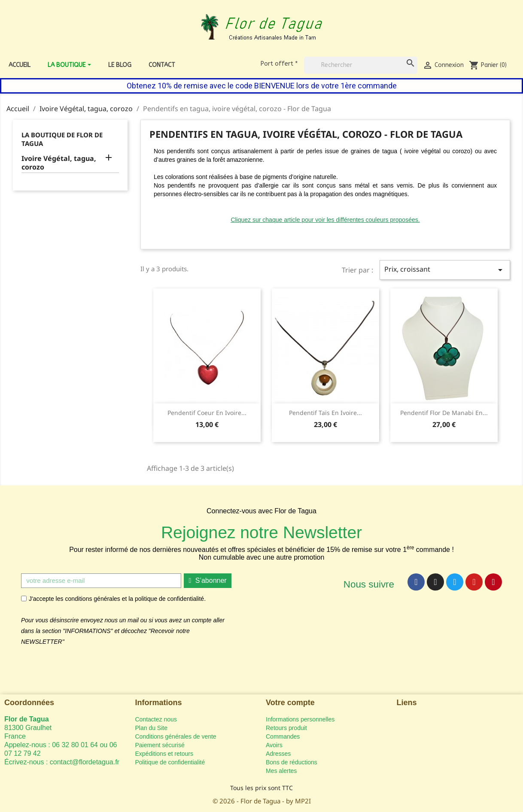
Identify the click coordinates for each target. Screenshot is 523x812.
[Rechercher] (361, 65)
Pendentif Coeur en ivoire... (207, 413)
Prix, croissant (445, 270)
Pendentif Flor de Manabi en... (444, 413)
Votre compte (290, 703)
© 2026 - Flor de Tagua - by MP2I (262, 801)
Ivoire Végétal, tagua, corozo (59, 163)
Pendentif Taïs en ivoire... (325, 413)
